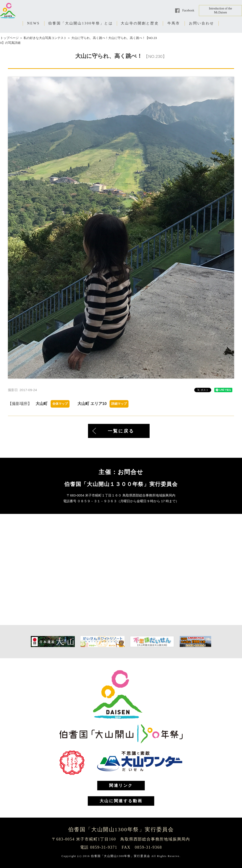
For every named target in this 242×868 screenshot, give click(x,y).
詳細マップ (119, 404)
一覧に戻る (121, 431)
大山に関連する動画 (121, 801)
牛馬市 (174, 23)
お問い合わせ (202, 23)
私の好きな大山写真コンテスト (45, 38)
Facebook (188, 10)
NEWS (33, 23)
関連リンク (121, 785)
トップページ (9, 38)
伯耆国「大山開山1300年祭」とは (81, 23)
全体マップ (60, 404)
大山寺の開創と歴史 (140, 23)
